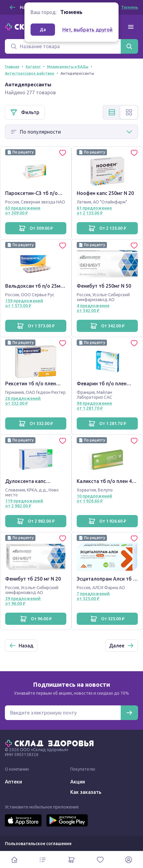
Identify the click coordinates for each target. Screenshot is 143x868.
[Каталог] (43, 860)
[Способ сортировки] (71, 132)
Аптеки (13, 782)
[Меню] (131, 27)
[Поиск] (63, 46)
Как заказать (86, 792)
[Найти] (129, 46)
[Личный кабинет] (129, 860)
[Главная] (51, 743)
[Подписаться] (129, 713)
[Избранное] (100, 860)
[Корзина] (71, 860)
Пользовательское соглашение (38, 844)
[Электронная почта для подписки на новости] (63, 713)
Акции (78, 782)
